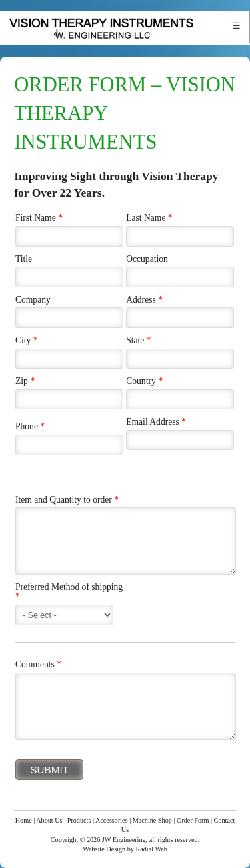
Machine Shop (152, 820)
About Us (49, 820)
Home (24, 820)
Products (79, 820)
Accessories (112, 820)
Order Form (193, 820)
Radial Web (151, 849)
